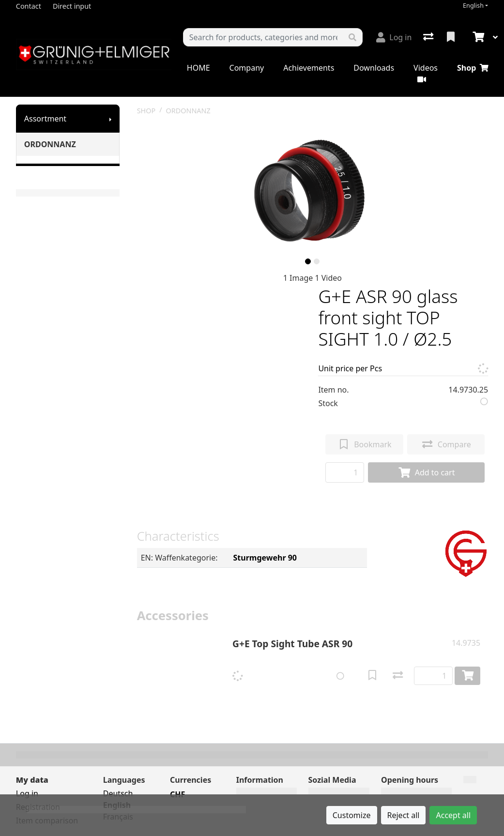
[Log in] (394, 37)
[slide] (308, 261)
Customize (352, 815)
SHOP (146, 111)
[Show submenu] (110, 119)
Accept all (453, 815)
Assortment (45, 119)
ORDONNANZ (50, 144)
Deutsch (118, 793)
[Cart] (477, 37)
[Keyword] (263, 37)
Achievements (309, 68)
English (473, 6)
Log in (27, 793)
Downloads (374, 68)
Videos (426, 73)
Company (247, 68)
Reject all (404, 815)
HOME (199, 68)
